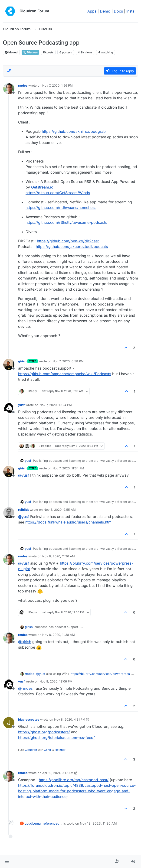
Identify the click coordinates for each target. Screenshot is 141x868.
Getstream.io (42, 187)
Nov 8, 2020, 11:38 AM (59, 635)
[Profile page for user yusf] (9, 408)
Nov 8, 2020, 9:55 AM (60, 510)
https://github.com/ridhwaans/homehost (61, 208)
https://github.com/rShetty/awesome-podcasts (66, 222)
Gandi (48, 750)
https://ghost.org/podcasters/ (44, 732)
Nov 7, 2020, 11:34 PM (68, 468)
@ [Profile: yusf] (24, 475)
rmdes (23, 85)
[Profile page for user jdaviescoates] (9, 723)
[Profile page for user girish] (9, 364)
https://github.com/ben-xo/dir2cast (68, 241)
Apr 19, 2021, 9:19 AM (58, 773)
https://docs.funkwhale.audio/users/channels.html (69, 522)
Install (131, 11)
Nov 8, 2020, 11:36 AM (59, 556)
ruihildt (23, 510)
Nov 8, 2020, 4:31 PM (70, 719)
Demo (105, 11)
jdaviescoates (29, 719)
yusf (21, 405)
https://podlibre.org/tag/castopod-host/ (74, 780)
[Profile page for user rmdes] (9, 89)
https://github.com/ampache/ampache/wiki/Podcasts (65, 374)
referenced (51, 823)
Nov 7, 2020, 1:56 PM (57, 85)
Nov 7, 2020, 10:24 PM (56, 405)
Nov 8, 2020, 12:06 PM (56, 681)
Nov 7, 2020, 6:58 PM (68, 361)
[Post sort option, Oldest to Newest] (9, 71)
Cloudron (31, 750)
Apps (92, 11)
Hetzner (60, 750)
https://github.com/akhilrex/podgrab (74, 131)
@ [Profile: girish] (25, 642)
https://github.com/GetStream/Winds (58, 193)
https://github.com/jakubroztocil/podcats (72, 247)
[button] (7, 861)
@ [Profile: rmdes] (25, 688)
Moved (11, 52)
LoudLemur (33, 823)
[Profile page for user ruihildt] (9, 513)
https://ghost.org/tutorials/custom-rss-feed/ (56, 738)
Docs (118, 11)
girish (22, 361)
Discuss (30, 52)
